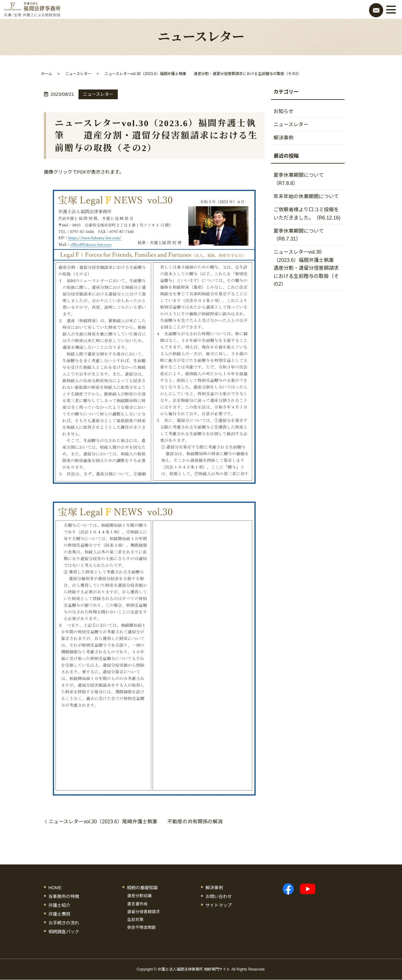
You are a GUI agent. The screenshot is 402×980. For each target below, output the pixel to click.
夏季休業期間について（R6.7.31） (299, 236)
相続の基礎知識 (142, 888)
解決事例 (284, 138)
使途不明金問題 (141, 928)
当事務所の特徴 (64, 896)
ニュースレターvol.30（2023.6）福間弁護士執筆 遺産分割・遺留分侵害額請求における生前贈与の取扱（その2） (309, 269)
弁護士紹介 (59, 905)
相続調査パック (64, 932)
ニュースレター (78, 74)
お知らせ (284, 111)
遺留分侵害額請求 (144, 912)
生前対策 (135, 920)
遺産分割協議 (139, 896)
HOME (55, 888)
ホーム (46, 74)
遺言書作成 (137, 904)
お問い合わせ (219, 896)
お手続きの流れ (64, 923)
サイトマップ (219, 905)
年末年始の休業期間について (306, 197)
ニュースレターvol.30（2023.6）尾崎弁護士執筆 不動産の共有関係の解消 (136, 822)
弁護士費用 (59, 914)
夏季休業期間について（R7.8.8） (299, 180)
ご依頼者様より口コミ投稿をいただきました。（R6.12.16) (307, 214)
